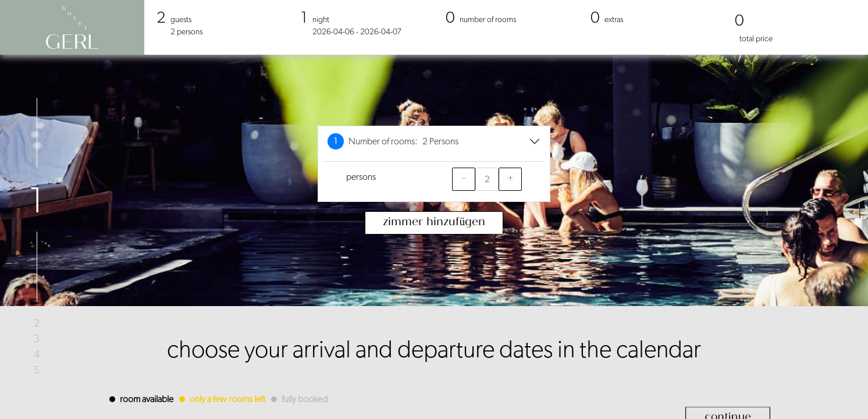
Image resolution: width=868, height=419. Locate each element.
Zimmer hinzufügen (434, 223)
